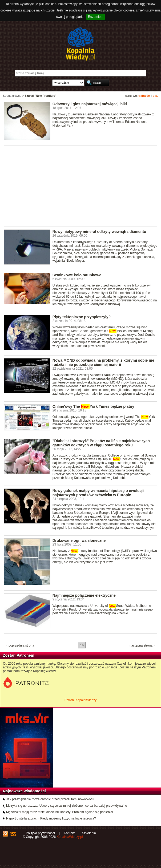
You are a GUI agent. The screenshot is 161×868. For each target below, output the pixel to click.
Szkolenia (89, 833)
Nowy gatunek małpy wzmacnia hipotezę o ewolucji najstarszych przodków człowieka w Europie (98, 493)
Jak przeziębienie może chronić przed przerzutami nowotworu (50, 799)
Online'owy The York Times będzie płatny (93, 406)
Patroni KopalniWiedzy (81, 700)
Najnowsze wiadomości (24, 791)
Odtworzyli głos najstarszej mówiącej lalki (90, 104)
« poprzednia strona (20, 645)
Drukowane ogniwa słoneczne (79, 540)
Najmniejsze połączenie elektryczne (84, 595)
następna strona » (142, 645)
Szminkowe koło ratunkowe (77, 275)
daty (156, 96)
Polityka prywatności (40, 833)
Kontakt (69, 833)
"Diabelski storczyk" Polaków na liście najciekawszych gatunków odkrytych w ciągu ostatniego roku (101, 443)
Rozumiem (96, 17)
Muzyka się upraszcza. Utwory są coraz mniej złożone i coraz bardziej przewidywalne (67, 806)
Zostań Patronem (19, 655)
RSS (13, 834)
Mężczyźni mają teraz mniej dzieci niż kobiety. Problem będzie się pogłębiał (60, 812)
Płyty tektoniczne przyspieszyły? (82, 317)
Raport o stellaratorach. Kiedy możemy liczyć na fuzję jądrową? (51, 818)
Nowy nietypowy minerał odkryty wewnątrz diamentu (99, 232)
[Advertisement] (82, 186)
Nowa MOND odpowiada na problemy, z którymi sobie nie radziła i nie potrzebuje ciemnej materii (103, 362)
